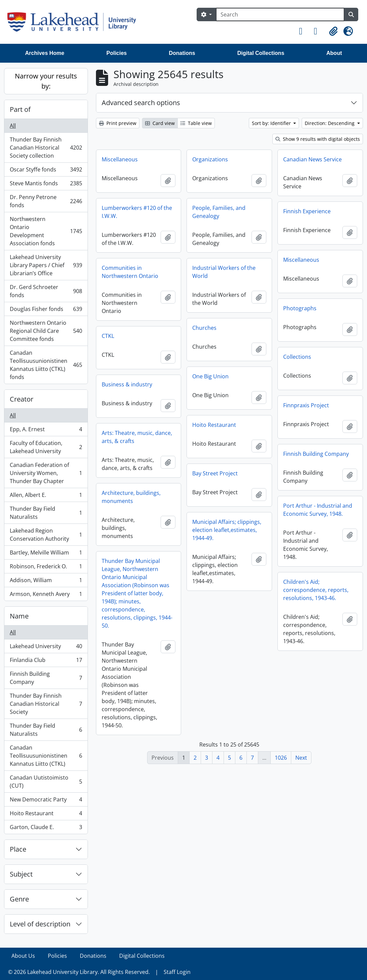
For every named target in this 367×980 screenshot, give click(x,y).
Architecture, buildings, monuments (131, 497)
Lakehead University (46, 648)
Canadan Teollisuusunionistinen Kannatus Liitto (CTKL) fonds (46, 365)
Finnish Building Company (46, 678)
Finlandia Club (46, 661)
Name (19, 616)
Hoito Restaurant (46, 815)
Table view (196, 123)
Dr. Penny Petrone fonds (46, 201)
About (334, 53)
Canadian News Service (312, 159)
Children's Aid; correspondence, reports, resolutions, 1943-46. (316, 590)
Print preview (118, 123)
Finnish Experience (307, 211)
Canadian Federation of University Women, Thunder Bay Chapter (46, 473)
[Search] (280, 14)
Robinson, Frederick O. (46, 568)
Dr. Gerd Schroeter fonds (46, 291)
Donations (182, 53)
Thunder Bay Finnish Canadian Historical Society (46, 704)
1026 (281, 758)
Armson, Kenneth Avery (46, 595)
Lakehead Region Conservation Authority (46, 535)
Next (301, 758)
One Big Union (210, 376)
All (13, 126)
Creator (22, 399)
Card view (160, 123)
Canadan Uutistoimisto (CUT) (46, 782)
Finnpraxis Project (306, 405)
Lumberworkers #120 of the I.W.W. (137, 212)
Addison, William (46, 582)
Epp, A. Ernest (46, 431)
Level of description (40, 924)
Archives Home (45, 53)
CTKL (108, 336)
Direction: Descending (330, 123)
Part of (20, 109)
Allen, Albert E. (46, 496)
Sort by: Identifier (272, 123)
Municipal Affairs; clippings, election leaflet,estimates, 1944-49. (227, 530)
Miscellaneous (120, 159)
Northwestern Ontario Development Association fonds (46, 231)
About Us (23, 956)
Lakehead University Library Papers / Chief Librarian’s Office (46, 265)
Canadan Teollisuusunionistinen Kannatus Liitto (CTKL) (46, 756)
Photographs (300, 308)
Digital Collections (261, 53)
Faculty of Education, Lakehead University (46, 447)
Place (18, 849)
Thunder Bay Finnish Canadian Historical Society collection (46, 148)
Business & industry (127, 384)
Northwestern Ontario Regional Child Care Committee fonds (46, 331)
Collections (297, 357)
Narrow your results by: (46, 81)
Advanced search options (141, 103)
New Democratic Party (46, 801)
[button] (304, 31)
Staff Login (177, 972)
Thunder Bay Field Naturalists (46, 513)
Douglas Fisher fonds (46, 310)
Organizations (210, 159)
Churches (204, 328)
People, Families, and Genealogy (219, 212)
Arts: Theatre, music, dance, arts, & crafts (137, 437)
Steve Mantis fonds (46, 185)
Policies (116, 53)
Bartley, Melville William (46, 554)
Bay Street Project (215, 473)
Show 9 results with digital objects (318, 139)
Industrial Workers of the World (224, 272)
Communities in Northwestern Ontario (130, 272)
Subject (21, 874)
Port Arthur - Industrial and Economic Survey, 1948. (318, 510)
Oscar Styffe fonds (46, 171)
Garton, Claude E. (46, 828)
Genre (19, 899)
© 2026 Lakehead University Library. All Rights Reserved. (79, 972)
